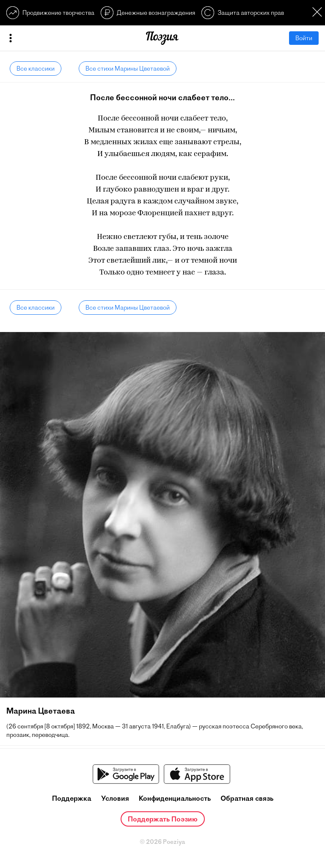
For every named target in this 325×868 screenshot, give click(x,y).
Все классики (36, 69)
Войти (304, 38)
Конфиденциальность (175, 798)
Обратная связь (247, 798)
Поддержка (72, 798)
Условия (115, 798)
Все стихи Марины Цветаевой (128, 69)
